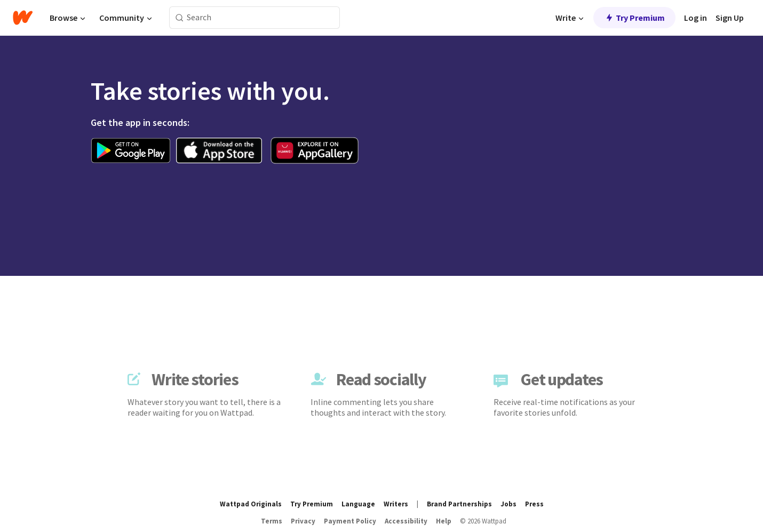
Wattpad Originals (251, 504)
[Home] (23, 18)
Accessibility (406, 521)
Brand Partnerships (459, 504)
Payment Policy (350, 521)
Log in (696, 18)
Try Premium (634, 18)
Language (358, 504)
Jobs (508, 504)
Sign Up (730, 18)
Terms (272, 521)
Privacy (303, 521)
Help (444, 521)
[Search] (180, 18)
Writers (396, 504)
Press (534, 504)
